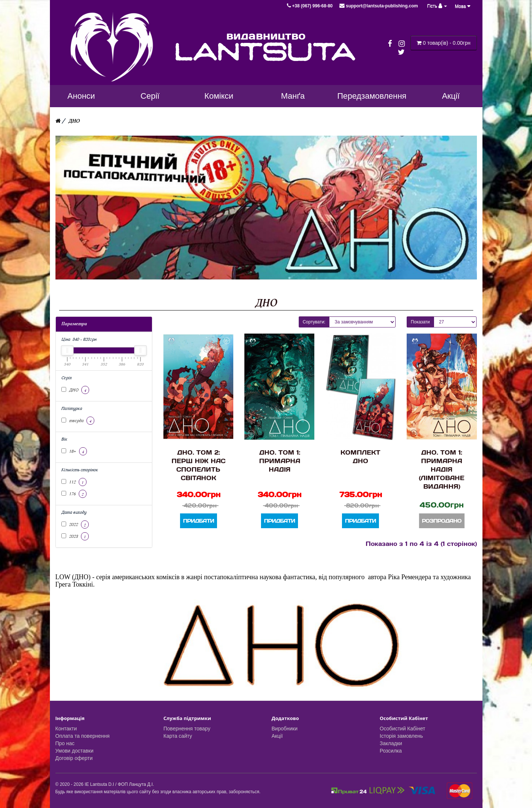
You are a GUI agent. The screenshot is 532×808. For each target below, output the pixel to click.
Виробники (285, 729)
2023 (75, 536)
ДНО (74, 121)
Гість (437, 6)
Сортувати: (314, 322)
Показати (420, 322)
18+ (74, 451)
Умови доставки (74, 751)
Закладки (391, 743)
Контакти (66, 729)
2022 (75, 524)
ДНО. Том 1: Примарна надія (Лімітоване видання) (442, 469)
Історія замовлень (401, 736)
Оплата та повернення (83, 736)
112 (74, 482)
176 (74, 494)
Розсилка (391, 751)
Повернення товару (187, 729)
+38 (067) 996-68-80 (310, 6)
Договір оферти (74, 758)
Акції (277, 736)
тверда (78, 421)
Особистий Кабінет (402, 729)
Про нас (65, 743)
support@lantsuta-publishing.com (379, 6)
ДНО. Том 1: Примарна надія (280, 461)
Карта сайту (178, 736)
